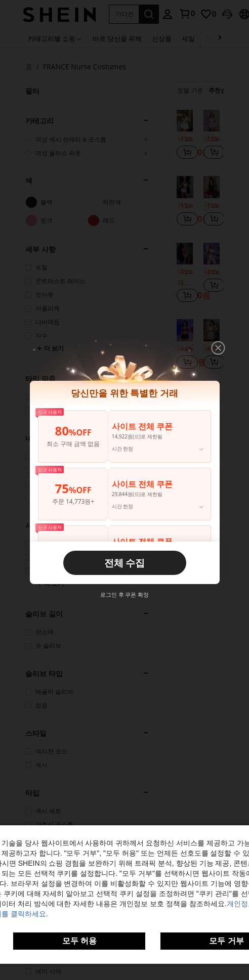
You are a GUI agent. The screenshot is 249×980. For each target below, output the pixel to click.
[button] (218, 348)
